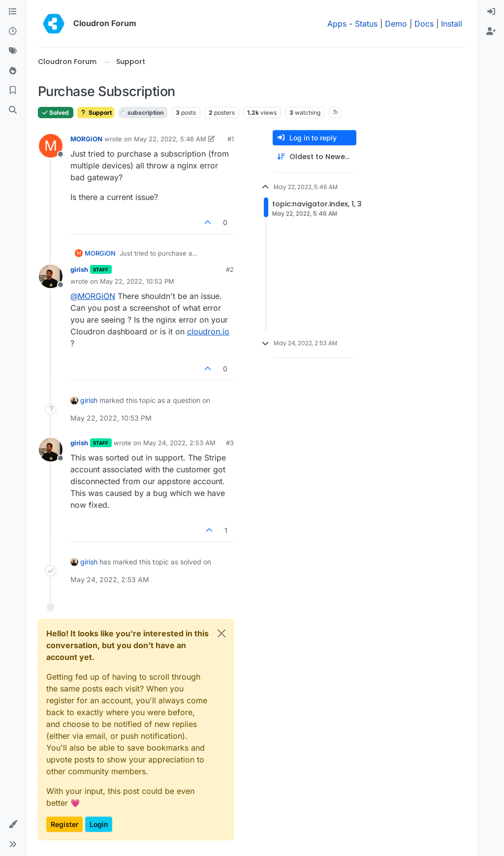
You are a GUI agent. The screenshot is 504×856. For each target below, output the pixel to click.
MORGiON (86, 139)
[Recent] (13, 32)
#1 (231, 139)
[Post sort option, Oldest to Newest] (315, 157)
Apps (337, 24)
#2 (230, 269)
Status (366, 24)
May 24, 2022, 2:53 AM (179, 443)
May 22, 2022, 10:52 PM (137, 281)
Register (64, 824)
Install (452, 24)
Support (96, 113)
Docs (424, 24)
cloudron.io (208, 331)
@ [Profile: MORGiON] (93, 296)
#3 (230, 443)
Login (99, 824)
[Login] (491, 12)
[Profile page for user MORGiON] (51, 146)
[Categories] (13, 12)
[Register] (491, 32)
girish (79, 269)
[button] (13, 824)
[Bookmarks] (13, 91)
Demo (396, 24)
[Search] (13, 110)
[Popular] (13, 71)
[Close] (221, 633)
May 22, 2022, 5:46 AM (170, 139)
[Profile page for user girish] (51, 276)
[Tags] (13, 51)
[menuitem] (491, 12)
